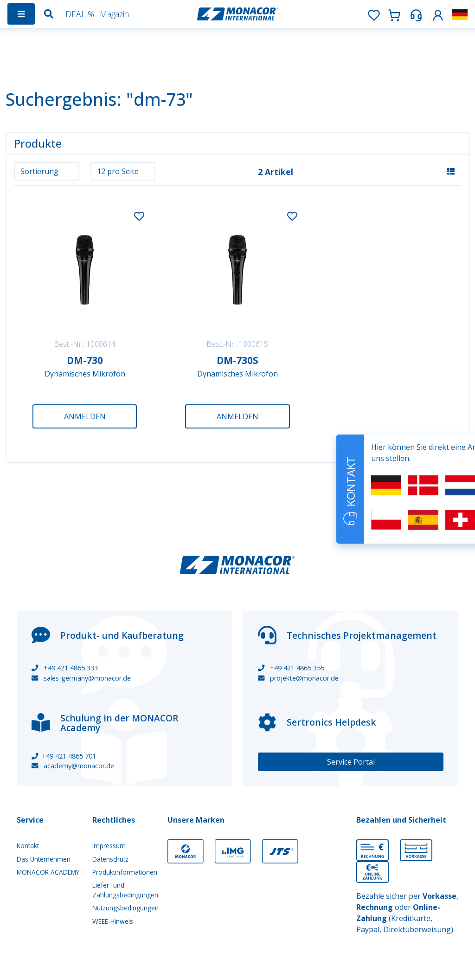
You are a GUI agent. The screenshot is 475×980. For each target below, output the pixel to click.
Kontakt (28, 846)
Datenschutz (110, 859)
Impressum (109, 846)
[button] (438, 14)
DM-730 (85, 360)
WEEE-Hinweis (113, 921)
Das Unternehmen (44, 859)
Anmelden (85, 416)
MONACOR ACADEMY (48, 872)
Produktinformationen (125, 872)
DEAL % (80, 14)
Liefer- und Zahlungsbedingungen (125, 890)
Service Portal (351, 762)
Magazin (114, 14)
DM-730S (237, 360)
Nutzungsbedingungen (125, 908)
